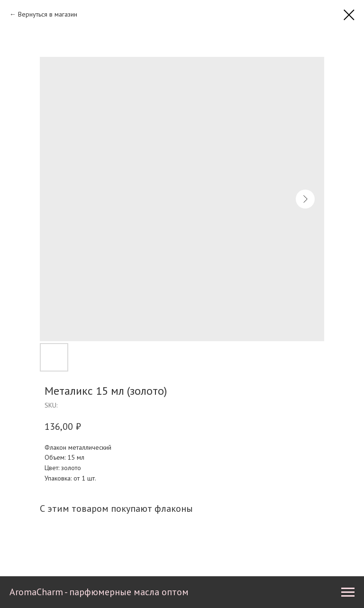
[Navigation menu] (348, 592)
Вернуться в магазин (48, 14)
